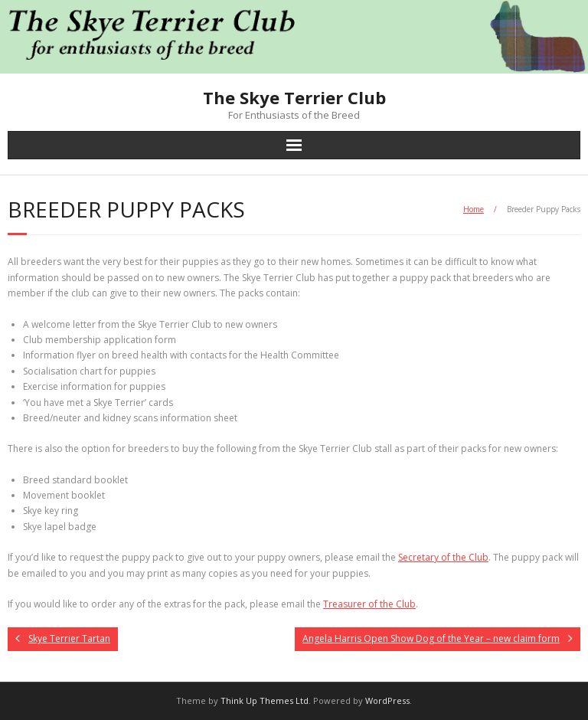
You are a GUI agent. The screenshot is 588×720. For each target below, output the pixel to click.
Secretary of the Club (443, 557)
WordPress (387, 700)
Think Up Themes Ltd (265, 700)
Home (474, 209)
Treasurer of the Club (369, 604)
